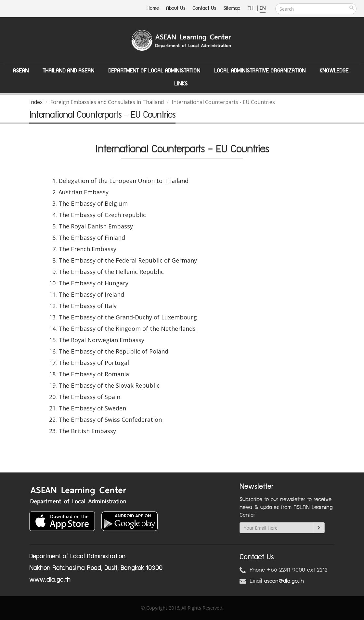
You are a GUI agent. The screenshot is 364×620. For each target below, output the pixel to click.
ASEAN (21, 71)
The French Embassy (87, 249)
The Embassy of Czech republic (102, 215)
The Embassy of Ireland (91, 294)
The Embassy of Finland (92, 238)
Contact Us (204, 8)
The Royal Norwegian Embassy (101, 340)
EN (263, 8)
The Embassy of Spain (89, 397)
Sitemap (232, 8)
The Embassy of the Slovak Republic (109, 385)
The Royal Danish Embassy (96, 226)
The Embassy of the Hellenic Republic (111, 272)
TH (251, 8)
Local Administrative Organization (260, 71)
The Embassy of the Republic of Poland (113, 351)
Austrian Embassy (84, 192)
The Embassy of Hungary (93, 283)
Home (153, 8)
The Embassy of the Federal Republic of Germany (128, 260)
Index (36, 102)
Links (181, 84)
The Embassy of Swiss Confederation (110, 420)
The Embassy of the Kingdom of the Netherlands (127, 329)
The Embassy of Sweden (92, 408)
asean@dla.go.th (284, 581)
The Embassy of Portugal (94, 363)
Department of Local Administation (154, 71)
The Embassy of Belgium (93, 203)
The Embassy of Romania (94, 374)
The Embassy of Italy (88, 306)
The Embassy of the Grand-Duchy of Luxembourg (128, 317)
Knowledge (334, 71)
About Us (176, 8)
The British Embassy (87, 431)
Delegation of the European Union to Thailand (123, 181)
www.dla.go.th (50, 580)
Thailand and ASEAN (68, 71)
